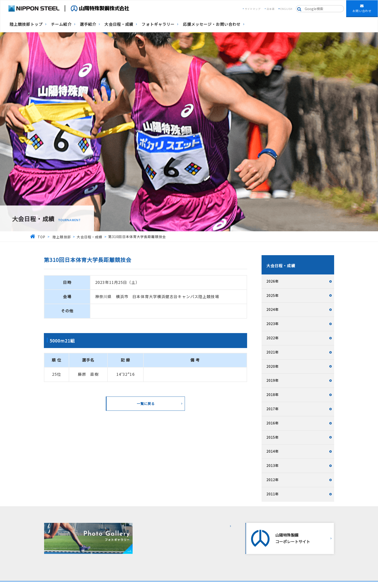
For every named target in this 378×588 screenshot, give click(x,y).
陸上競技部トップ (26, 24)
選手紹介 (88, 24)
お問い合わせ (362, 8)
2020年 (273, 366)
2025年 (273, 295)
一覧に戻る (146, 403)
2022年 (273, 338)
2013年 (273, 465)
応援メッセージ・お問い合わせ (212, 24)
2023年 (273, 324)
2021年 (273, 352)
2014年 (273, 451)
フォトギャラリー (158, 24)
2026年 (273, 281)
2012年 (273, 480)
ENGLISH (286, 9)
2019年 (273, 380)
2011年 (273, 494)
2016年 (273, 423)
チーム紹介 (61, 24)
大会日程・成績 (119, 24)
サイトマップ (253, 9)
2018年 (273, 395)
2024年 (273, 309)
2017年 (273, 409)
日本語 (271, 9)
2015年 (273, 437)
